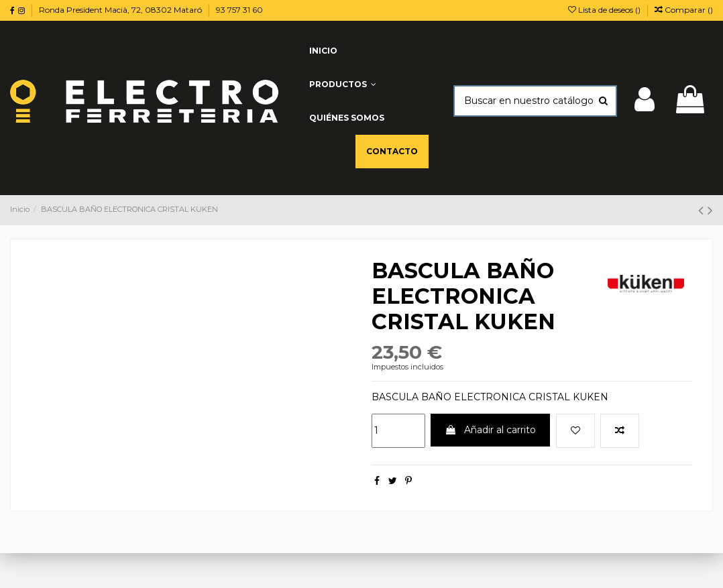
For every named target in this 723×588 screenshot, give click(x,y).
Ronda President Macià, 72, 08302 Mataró (121, 10)
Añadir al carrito (490, 430)
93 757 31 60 (239, 10)
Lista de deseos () (605, 10)
